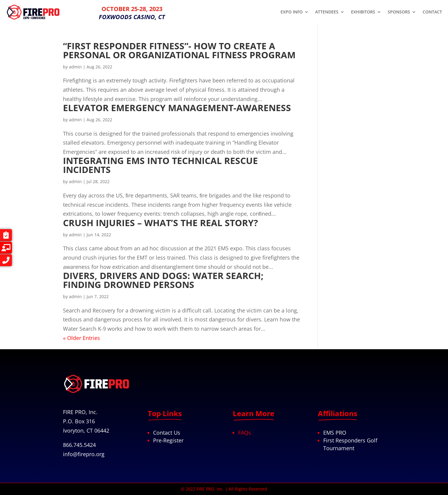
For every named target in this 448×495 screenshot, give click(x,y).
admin (75, 67)
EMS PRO (335, 433)
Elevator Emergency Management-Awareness (177, 108)
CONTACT (432, 12)
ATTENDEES (327, 12)
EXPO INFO (292, 12)
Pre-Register (168, 440)
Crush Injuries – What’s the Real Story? (160, 223)
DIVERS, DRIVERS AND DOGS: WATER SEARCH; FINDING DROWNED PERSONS (163, 280)
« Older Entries (81, 338)
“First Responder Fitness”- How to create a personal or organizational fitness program (179, 50)
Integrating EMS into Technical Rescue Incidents (160, 165)
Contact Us (167, 433)
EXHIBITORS (363, 12)
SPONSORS (399, 12)
